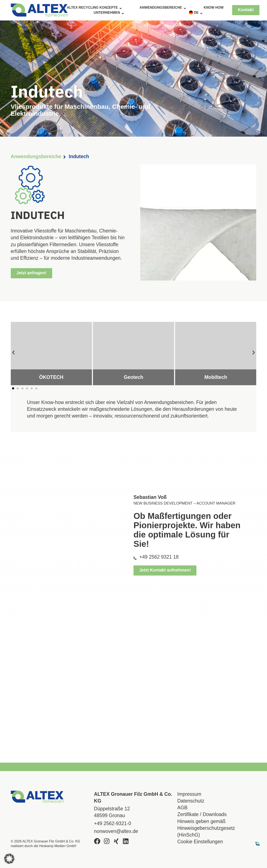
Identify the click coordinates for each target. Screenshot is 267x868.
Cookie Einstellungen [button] (200, 842)
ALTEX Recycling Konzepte (95, 8)
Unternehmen (109, 13)
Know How (214, 7)
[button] (13, 352)
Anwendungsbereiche (163, 8)
